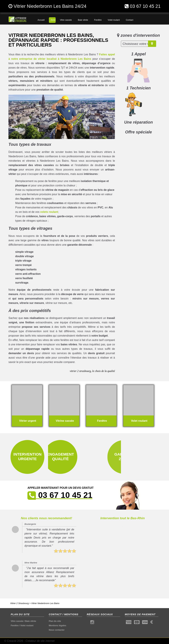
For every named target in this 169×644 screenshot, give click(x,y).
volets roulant (49, 212)
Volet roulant (27, 625)
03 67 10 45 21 (145, 6)
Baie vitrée (31, 621)
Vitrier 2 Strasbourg (19, 603)
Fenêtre (15, 625)
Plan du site (55, 621)
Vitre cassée (17, 621)
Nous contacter (57, 630)
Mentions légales (57, 625)
